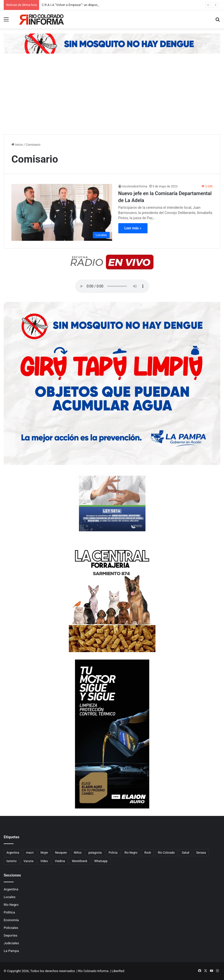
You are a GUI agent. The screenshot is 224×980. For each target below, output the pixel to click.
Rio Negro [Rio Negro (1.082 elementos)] (131, 853)
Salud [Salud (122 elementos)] (185, 853)
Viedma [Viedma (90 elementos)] (60, 861)
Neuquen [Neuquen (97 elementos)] (61, 853)
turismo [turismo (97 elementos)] (12, 861)
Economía (11, 920)
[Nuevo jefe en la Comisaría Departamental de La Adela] (62, 212)
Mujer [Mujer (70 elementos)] (44, 853)
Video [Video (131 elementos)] (44, 861)
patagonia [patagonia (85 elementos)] (95, 853)
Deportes (11, 935)
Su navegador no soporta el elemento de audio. (112, 286)
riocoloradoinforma (135, 186)
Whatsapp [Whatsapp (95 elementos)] (101, 861)
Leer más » (133, 228)
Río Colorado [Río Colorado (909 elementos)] (166, 853)
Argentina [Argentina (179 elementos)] (13, 853)
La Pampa (11, 951)
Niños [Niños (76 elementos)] (78, 853)
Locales (10, 897)
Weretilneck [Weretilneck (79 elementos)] (79, 861)
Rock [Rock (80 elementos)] (148, 853)
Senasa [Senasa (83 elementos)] (201, 853)
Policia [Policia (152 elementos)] (113, 853)
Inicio (17, 145)
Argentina (11, 889)
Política (9, 912)
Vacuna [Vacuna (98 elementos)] (28, 861)
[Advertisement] (112, 97)
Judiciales (11, 943)
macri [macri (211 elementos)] (30, 853)
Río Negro (11, 905)
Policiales (11, 928)
